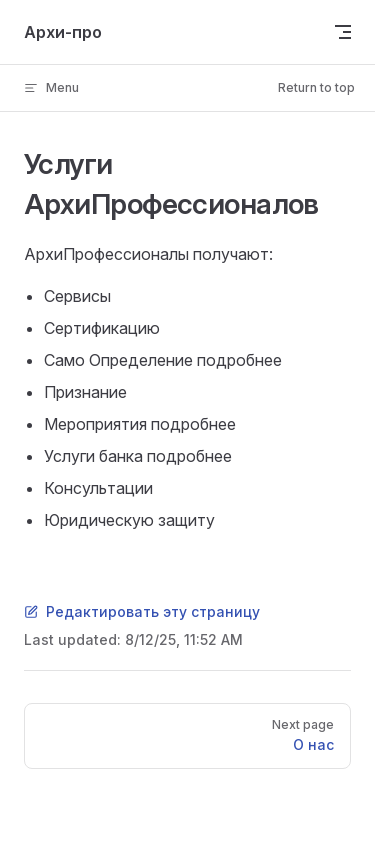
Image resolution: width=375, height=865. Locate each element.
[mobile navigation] (343, 32)
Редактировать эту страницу (142, 611)
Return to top (316, 87)
